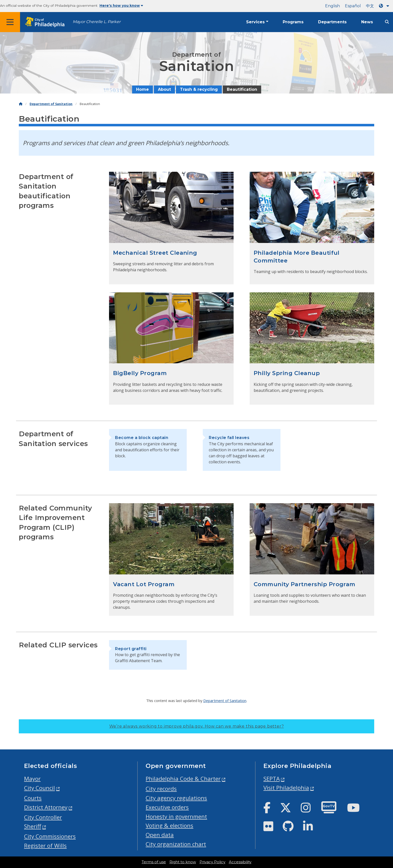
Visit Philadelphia (286, 788)
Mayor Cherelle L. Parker (97, 22)
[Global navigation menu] (10, 22)
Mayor (32, 779)
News (367, 22)
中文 (370, 6)
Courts (33, 798)
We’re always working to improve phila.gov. (197, 726)
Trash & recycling (199, 89)
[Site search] (387, 22)
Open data (160, 835)
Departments (332, 22)
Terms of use (154, 862)
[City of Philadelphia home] (46, 22)
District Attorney (46, 807)
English (332, 6)
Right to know (183, 862)
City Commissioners (50, 836)
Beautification (242, 89)
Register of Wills (45, 846)
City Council (39, 788)
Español (353, 6)
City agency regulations (176, 798)
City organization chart (176, 844)
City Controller (43, 817)
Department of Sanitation (51, 104)
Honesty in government (176, 816)
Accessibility (240, 862)
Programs (293, 22)
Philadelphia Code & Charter (183, 779)
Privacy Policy (212, 862)
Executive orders (167, 807)
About (164, 89)
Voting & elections (169, 826)
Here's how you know (121, 6)
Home (142, 89)
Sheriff (33, 826)
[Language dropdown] (385, 6)
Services (255, 22)
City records (161, 789)
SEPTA (272, 779)
